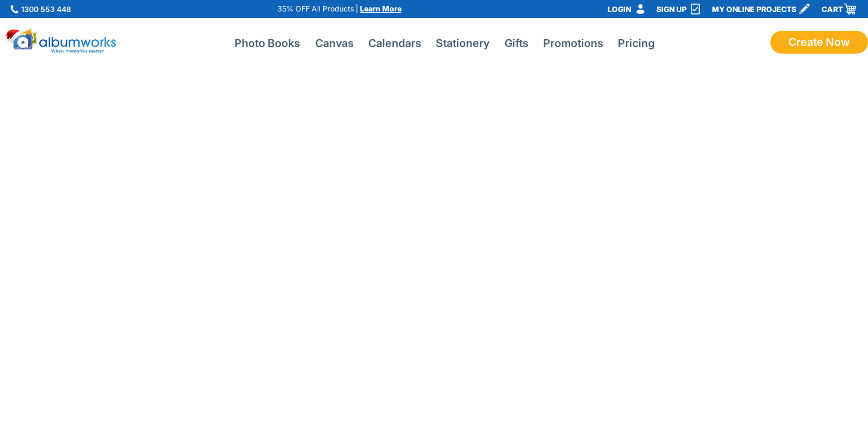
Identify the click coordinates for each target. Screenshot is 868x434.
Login (619, 9)
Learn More (381, 9)
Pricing (636, 43)
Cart (832, 9)
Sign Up (671, 9)
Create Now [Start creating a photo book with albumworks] (819, 42)
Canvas (335, 43)
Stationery (463, 43)
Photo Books (267, 43)
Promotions (573, 43)
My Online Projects (754, 9)
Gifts (517, 43)
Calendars (395, 43)
